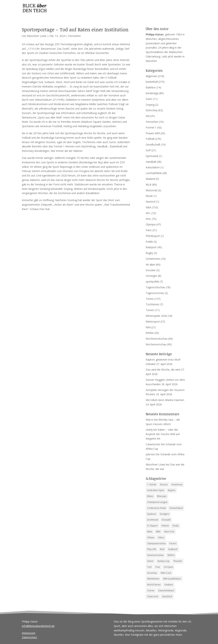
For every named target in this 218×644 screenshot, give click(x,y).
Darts (149, 99)
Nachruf (151, 202)
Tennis (150, 299)
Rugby (149, 253)
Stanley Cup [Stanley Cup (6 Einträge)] (163, 561)
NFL (148, 213)
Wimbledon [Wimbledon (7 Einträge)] (153, 579)
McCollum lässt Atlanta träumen (165, 400)
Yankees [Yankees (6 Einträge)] (169, 585)
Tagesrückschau (155, 287)
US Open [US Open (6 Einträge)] (168, 567)
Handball (151, 162)
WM (148, 327)
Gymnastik (152, 156)
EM (148, 116)
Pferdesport (153, 236)
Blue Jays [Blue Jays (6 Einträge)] (162, 496)
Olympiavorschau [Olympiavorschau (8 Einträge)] (156, 543)
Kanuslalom (153, 167)
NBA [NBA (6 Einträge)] (158, 532)
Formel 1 (151, 127)
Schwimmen (153, 259)
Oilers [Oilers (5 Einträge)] (161, 538)
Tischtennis (152, 304)
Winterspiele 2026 (156, 316)
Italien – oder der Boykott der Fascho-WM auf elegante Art (163, 434)
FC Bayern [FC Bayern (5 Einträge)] (152, 526)
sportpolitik (152, 281)
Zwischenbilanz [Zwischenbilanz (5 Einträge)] (166, 591)
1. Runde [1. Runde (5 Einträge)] (152, 484)
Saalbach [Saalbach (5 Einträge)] (173, 549)
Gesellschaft (153, 145)
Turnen (150, 310)
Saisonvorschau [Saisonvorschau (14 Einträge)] (155, 555)
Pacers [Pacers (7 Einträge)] (173, 543)
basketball (152, 82)
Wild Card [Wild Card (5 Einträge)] (166, 573)
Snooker (151, 270)
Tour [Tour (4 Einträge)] (158, 567)
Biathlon (151, 87)
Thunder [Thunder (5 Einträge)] (178, 561)
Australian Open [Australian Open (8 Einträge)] (156, 490)
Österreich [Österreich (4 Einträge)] (153, 596)
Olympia (151, 224)
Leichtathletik (154, 173)
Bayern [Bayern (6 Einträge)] (172, 490)
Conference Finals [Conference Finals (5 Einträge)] (157, 508)
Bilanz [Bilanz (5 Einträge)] (150, 496)
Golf (148, 150)
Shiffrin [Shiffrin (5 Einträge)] (171, 555)
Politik (149, 242)
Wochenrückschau (157, 339)
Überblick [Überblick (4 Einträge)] (167, 596)
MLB (149, 185)
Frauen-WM (153, 133)
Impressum (29, 633)
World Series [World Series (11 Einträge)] (154, 585)
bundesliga (152, 93)
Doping (150, 105)
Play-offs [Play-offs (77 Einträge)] (152, 549)
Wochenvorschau (156, 344)
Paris (149, 230)
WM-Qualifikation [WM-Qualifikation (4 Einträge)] (172, 579)
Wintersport (153, 322)
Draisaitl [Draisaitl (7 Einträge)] (166, 520)
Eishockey (152, 110)
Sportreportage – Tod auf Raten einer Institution (75, 29)
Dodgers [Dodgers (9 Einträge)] (165, 514)
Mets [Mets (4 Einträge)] (150, 532)
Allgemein (152, 76)
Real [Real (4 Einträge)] (162, 549)
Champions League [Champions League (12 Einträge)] (157, 502)
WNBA (150, 333)
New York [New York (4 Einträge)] (169, 532)
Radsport (151, 247)
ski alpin (150, 264)
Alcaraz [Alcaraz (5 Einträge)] (164, 484)
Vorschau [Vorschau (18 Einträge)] (152, 573)
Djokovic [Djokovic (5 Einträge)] (152, 514)
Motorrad (151, 190)
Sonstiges (152, 276)
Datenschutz (29, 637)
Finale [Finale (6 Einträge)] (176, 526)
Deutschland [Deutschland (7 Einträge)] (176, 508)
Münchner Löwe (37, 36)
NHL (148, 219)
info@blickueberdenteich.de (38, 626)
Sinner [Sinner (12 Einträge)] (150, 561)
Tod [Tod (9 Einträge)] (149, 567)
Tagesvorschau (155, 293)
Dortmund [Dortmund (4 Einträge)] (153, 520)
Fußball (150, 139)
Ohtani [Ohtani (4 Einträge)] (151, 538)
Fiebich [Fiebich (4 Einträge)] (165, 526)
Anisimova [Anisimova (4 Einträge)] (177, 484)
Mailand (150, 179)
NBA (148, 207)
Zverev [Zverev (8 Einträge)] (151, 591)
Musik (149, 196)
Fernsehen (75, 36)
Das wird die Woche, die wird (163, 370)
